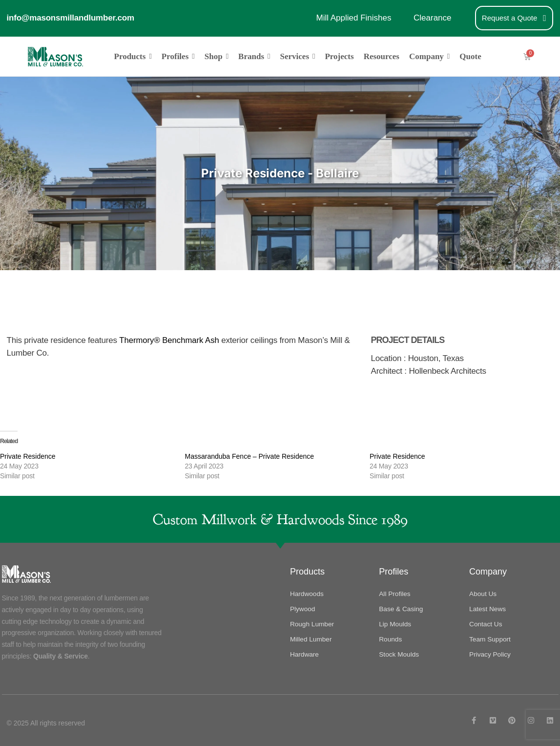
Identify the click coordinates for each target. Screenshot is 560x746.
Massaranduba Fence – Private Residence (250, 456)
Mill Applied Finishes (353, 18)
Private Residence (28, 456)
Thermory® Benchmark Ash (170, 340)
